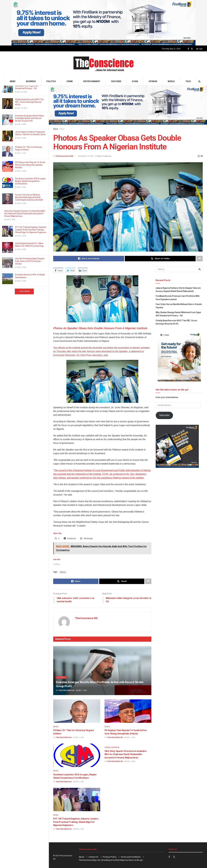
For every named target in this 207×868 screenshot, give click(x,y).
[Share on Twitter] (160, 259)
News (13, 81)
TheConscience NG (64, 156)
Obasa (63, 572)
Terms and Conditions (131, 857)
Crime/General (112, 747)
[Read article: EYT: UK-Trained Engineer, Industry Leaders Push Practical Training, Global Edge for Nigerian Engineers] (77, 799)
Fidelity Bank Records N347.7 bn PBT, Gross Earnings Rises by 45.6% (29, 102)
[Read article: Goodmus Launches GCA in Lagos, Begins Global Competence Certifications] (77, 755)
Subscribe (164, 415)
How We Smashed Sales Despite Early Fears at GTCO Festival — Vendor (30, 261)
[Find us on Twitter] (192, 49)
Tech (188, 81)
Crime (70, 81)
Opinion (153, 81)
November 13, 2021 (86, 156)
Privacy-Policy (110, 857)
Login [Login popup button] (200, 49)
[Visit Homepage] (104, 64)
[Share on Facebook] (89, 259)
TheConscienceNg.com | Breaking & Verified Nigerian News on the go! (111, 860)
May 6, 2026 (78, 782)
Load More (24, 291)
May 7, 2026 (81, 691)
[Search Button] (199, 81)
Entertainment (92, 81)
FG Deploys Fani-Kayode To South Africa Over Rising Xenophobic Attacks (30, 165)
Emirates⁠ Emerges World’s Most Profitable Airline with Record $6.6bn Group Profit (29, 118)
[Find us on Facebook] (188, 49)
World (171, 81)
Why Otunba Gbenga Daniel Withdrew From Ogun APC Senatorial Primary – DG (27, 86)
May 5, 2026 (78, 829)
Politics (51, 81)
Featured (116, 81)
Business (31, 81)
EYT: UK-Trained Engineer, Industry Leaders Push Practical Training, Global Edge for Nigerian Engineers (31, 230)
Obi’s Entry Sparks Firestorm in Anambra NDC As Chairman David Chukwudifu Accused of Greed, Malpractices (25, 214)
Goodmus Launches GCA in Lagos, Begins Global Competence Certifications (30, 181)
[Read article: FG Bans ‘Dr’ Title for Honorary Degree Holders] (77, 711)
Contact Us (93, 857)
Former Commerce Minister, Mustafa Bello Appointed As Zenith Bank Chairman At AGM (29, 197)
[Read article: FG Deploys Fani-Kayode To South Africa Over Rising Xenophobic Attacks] (128, 711)
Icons (135, 81)
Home (56, 129)
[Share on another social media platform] (200, 259)
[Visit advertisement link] (103, 23)
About (81, 857)
